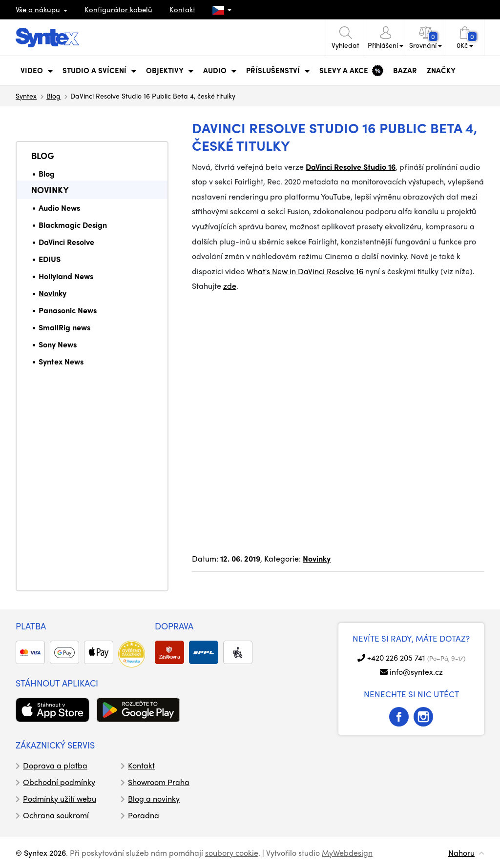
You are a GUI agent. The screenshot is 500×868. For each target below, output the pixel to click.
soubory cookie (232, 853)
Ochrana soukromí (56, 815)
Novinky (50, 190)
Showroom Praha (159, 782)
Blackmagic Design (73, 225)
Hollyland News (66, 276)
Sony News (58, 344)
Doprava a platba (55, 765)
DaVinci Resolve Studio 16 (351, 167)
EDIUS (50, 259)
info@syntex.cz (416, 672)
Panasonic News (68, 310)
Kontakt (182, 9)
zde (230, 286)
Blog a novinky (154, 798)
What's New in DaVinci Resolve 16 (305, 271)
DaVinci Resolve (66, 242)
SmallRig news (64, 327)
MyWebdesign (347, 853)
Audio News (59, 208)
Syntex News (61, 361)
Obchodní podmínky (59, 782)
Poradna (144, 815)
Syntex (26, 96)
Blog (53, 96)
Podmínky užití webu (60, 798)
